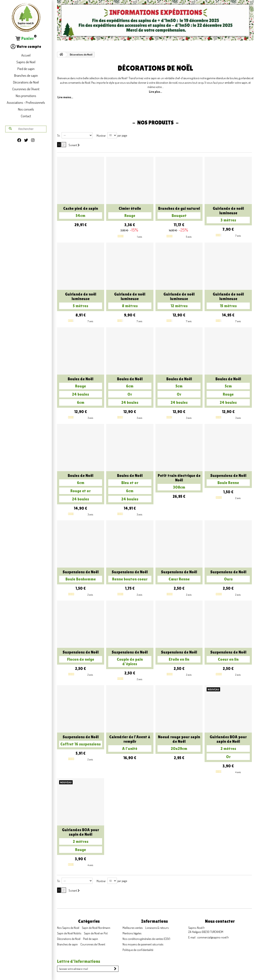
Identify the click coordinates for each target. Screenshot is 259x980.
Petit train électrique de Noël (179, 482)
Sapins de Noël (26, 62)
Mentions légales (132, 933)
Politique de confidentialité (138, 950)
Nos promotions (26, 96)
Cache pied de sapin (81, 212)
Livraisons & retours (157, 928)
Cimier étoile (130, 212)
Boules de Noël (81, 391)
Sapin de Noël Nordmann (96, 928)
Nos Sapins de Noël (68, 928)
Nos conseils (26, 109)
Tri (59, 135)
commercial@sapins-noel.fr (213, 937)
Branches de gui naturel (179, 212)
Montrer (101, 135)
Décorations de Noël (26, 82)
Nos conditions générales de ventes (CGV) (146, 939)
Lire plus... (155, 91)
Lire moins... (65, 97)
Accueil (26, 55)
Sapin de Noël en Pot (96, 933)
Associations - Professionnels (26, 102)
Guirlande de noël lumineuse (228, 215)
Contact (26, 116)
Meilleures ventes (133, 928)
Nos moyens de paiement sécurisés (143, 944)
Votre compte (26, 46)
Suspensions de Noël (228, 480)
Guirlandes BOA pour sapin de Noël (228, 747)
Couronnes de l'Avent (26, 89)
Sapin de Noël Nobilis (69, 933)
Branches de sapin (26, 75)
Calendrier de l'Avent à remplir (130, 743)
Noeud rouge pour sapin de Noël (179, 743)
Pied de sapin (26, 69)
